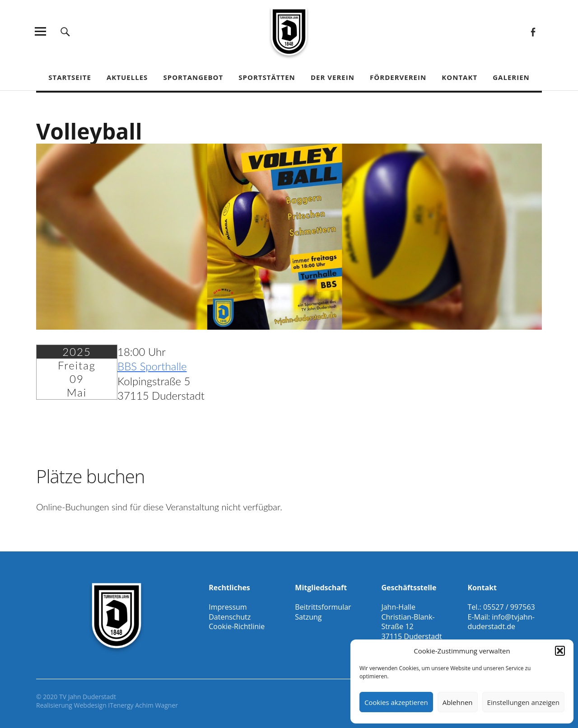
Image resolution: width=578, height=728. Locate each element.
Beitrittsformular (323, 607)
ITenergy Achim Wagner (143, 705)
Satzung (308, 617)
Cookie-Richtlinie (237, 626)
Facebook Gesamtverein (533, 31)
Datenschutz (230, 617)
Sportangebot (193, 77)
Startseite (70, 77)
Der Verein (333, 77)
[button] (560, 651)
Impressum (228, 607)
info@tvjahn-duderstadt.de (501, 622)
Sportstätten (267, 77)
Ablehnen (458, 702)
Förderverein (398, 77)
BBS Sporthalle (152, 366)
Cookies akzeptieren (396, 702)
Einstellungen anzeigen (523, 702)
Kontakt (459, 77)
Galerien (511, 77)
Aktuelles (127, 77)
